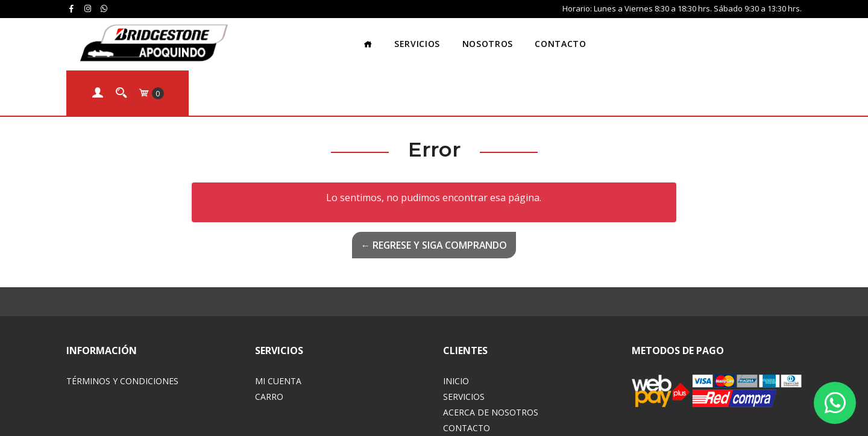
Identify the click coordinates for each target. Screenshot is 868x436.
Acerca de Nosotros (491, 359)
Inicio (456, 328)
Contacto (520, 39)
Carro (269, 344)
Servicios (376, 39)
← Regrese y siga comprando (434, 192)
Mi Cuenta (278, 328)
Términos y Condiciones (122, 328)
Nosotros (447, 39)
